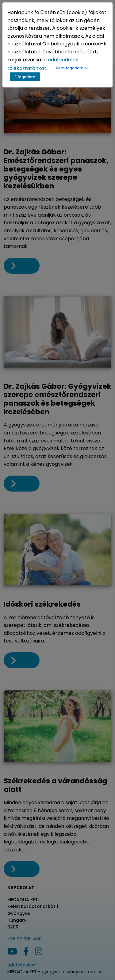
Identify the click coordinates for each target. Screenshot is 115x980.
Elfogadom (25, 77)
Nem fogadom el (72, 68)
